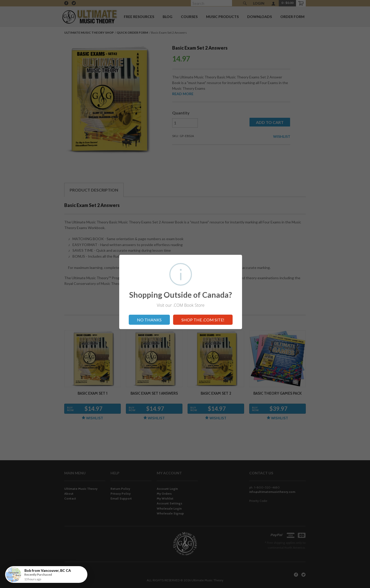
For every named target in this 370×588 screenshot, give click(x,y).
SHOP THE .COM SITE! (203, 320)
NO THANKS (149, 320)
